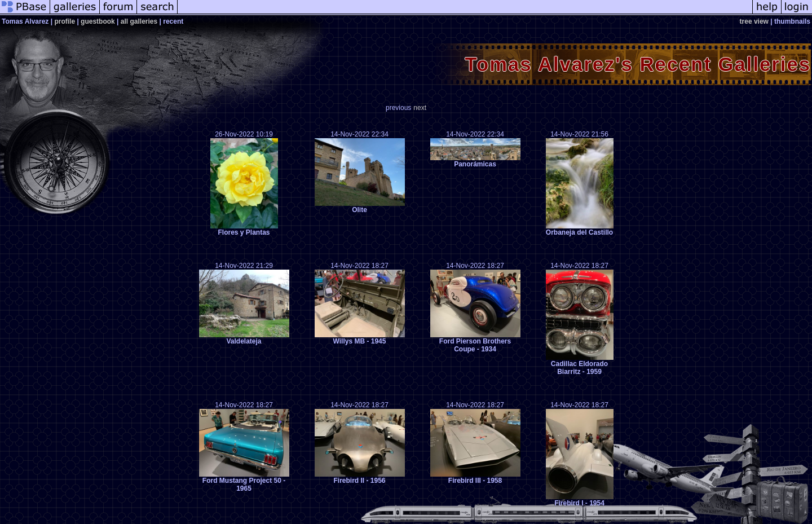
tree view (754, 21)
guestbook (98, 21)
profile (65, 21)
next (420, 108)
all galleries (139, 21)
